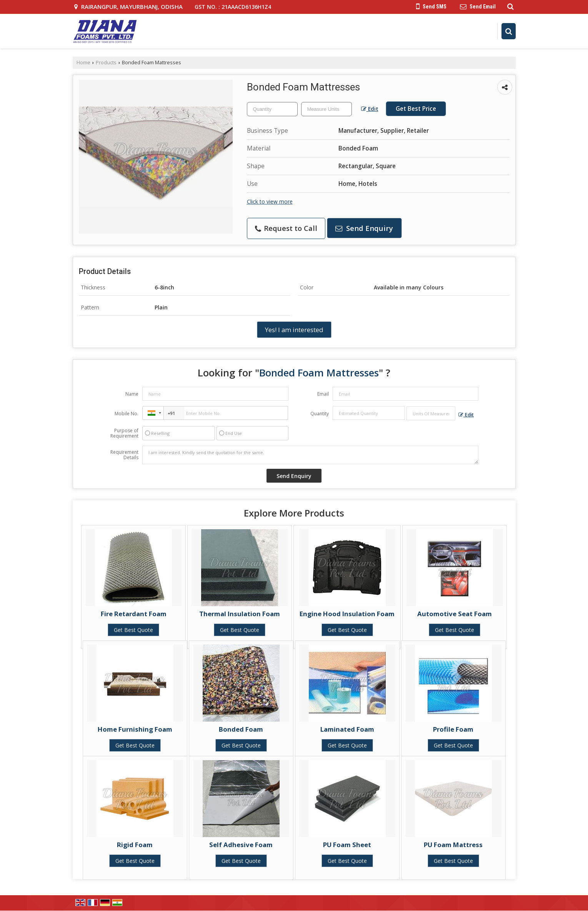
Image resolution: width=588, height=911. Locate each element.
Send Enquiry (364, 228)
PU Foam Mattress (453, 845)
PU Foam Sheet (347, 845)
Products (106, 63)
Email (323, 394)
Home (83, 63)
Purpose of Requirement (124, 433)
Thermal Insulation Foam (240, 614)
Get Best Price (416, 109)
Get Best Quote (133, 630)
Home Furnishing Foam (135, 729)
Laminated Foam (347, 729)
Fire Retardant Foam (134, 614)
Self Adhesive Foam (241, 845)
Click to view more (270, 201)
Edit (370, 109)
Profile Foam (453, 729)
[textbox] (326, 109)
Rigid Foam (135, 845)
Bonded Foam (241, 729)
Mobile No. (127, 414)
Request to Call (286, 228)
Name (132, 394)
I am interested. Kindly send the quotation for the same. (310, 455)
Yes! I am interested (294, 330)
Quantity (320, 414)
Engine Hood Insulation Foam (347, 614)
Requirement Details (124, 455)
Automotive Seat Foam (455, 614)
